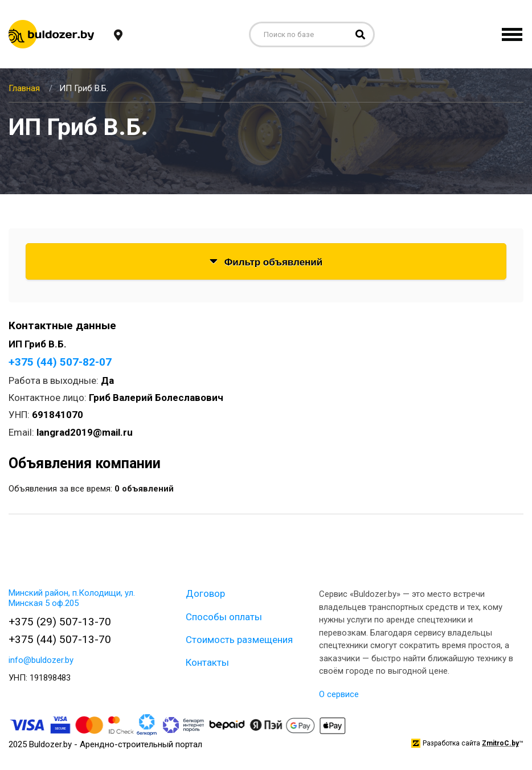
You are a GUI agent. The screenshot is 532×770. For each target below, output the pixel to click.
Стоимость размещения (239, 640)
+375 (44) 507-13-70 (60, 639)
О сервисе (339, 694)
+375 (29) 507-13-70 (60, 622)
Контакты (207, 662)
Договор (205, 593)
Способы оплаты (224, 617)
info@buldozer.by (41, 660)
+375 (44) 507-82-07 (60, 362)
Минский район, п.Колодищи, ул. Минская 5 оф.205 (72, 598)
